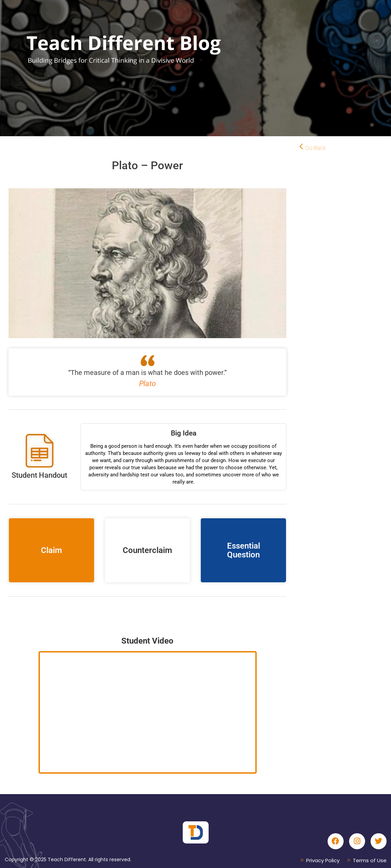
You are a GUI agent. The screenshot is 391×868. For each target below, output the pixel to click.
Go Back (315, 148)
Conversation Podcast (148, 614)
